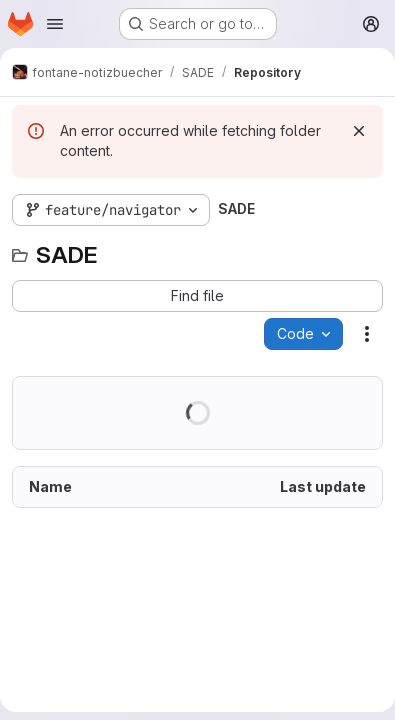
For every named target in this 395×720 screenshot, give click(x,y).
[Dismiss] (359, 131)
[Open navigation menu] (55, 24)
